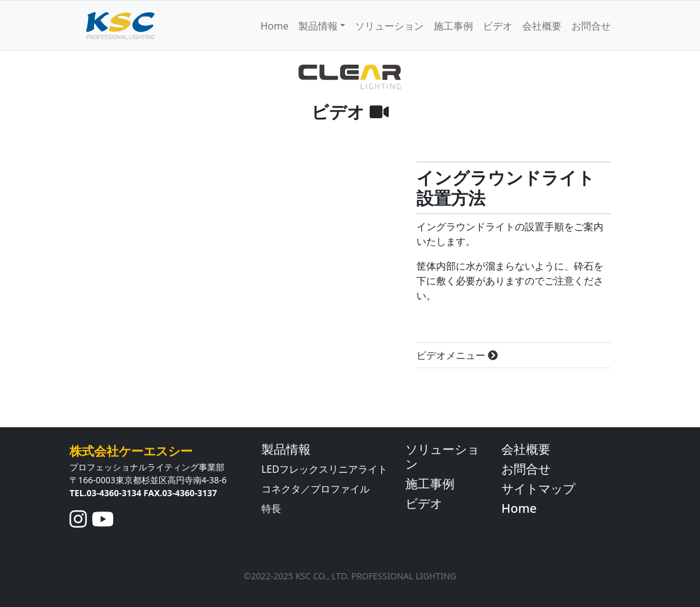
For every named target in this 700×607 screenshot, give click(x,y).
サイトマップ (538, 488)
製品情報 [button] (318, 26)
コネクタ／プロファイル (316, 489)
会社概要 (542, 26)
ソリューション (389, 26)
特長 (271, 509)
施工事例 (453, 26)
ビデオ (498, 26)
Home (274, 26)
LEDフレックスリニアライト (324, 469)
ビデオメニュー (457, 355)
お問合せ (591, 26)
